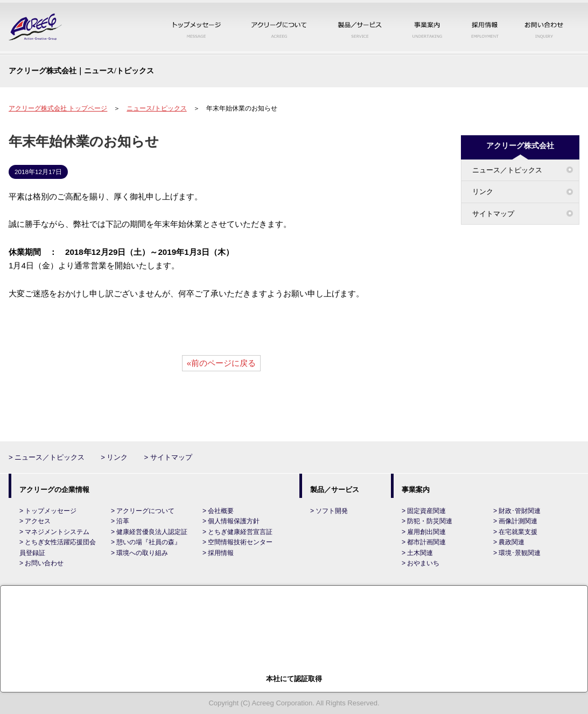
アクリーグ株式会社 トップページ (58, 108)
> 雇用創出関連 (424, 532)
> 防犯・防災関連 (427, 521)
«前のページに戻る (221, 363)
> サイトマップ (168, 457)
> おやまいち (421, 563)
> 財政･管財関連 (517, 511)
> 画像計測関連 (515, 521)
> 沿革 (120, 521)
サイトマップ (493, 214)
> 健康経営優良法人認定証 (149, 532)
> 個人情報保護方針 (231, 521)
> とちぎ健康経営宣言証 (237, 532)
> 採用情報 (218, 553)
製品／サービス (360, 28)
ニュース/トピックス (156, 108)
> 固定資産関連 (424, 511)
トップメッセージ (197, 28)
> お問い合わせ (41, 563)
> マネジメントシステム (54, 532)
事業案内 (427, 28)
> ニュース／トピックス (47, 457)
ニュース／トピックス (507, 170)
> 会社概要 (218, 511)
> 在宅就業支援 (515, 532)
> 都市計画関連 (424, 542)
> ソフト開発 (329, 511)
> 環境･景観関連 (517, 553)
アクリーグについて (279, 28)
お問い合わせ (544, 28)
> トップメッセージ (48, 511)
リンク (483, 192)
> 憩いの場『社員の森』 (146, 542)
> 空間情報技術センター (237, 542)
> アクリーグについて (143, 511)
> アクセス (35, 521)
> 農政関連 (509, 542)
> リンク (114, 457)
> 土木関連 (417, 553)
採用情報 (485, 28)
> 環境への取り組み (139, 553)
